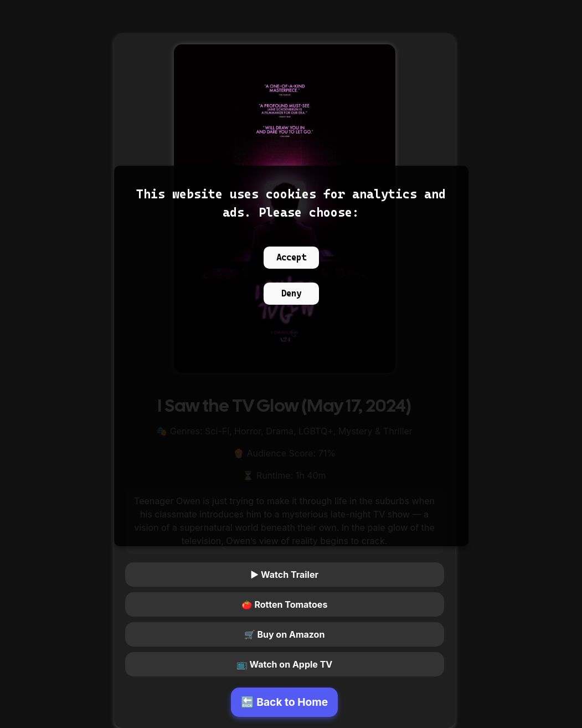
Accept (291, 257)
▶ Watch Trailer (284, 575)
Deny (291, 293)
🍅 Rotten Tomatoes (285, 604)
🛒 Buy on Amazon (285, 634)
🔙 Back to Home (285, 702)
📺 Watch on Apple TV (285, 664)
